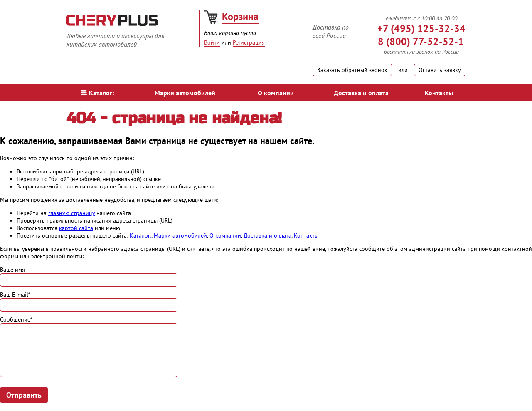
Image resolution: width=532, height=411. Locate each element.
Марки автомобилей (185, 93)
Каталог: (97, 93)
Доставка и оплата (361, 93)
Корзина (240, 16)
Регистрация (249, 42)
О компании (276, 93)
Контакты (439, 93)
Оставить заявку (440, 70)
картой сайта (76, 228)
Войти (212, 42)
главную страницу (71, 213)
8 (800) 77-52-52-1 (421, 41)
